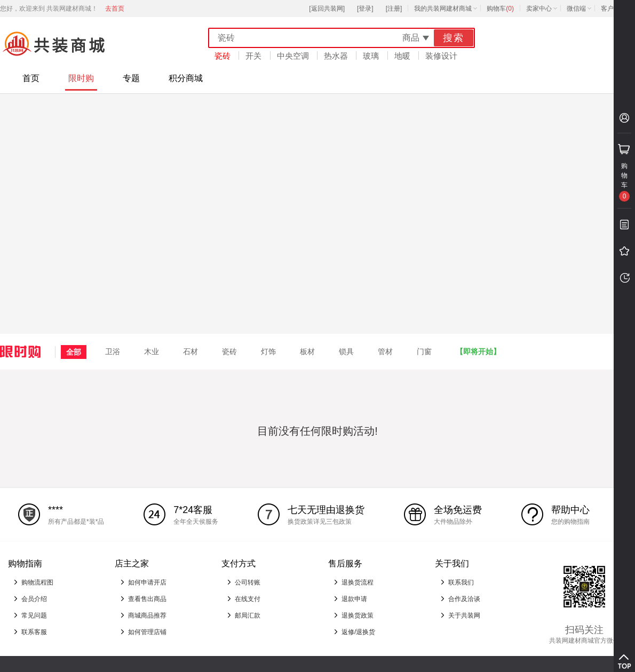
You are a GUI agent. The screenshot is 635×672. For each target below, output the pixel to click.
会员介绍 (34, 599)
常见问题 (34, 615)
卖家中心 (539, 9)
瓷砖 (223, 56)
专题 (131, 78)
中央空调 (293, 56)
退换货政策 (358, 615)
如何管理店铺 (147, 632)
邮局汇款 (248, 615)
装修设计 (441, 56)
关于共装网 (464, 615)
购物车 (500, 9)
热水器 (336, 56)
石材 (190, 351)
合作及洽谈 (464, 599)
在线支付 (248, 599)
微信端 (576, 9)
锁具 (346, 351)
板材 (307, 351)
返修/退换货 (358, 632)
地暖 (402, 56)
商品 (411, 38)
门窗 (424, 351)
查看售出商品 (147, 599)
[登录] (365, 9)
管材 (385, 351)
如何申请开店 (147, 582)
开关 (253, 56)
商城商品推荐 (147, 615)
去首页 (115, 9)
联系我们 (461, 582)
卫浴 (113, 351)
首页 (31, 78)
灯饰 (268, 351)
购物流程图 (37, 582)
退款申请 (354, 599)
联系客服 (34, 632)
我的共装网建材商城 (443, 9)
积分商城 (186, 78)
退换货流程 (358, 582)
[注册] (394, 9)
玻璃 (371, 56)
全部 (74, 352)
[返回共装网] (327, 9)
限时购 (81, 78)
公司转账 (248, 582)
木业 (152, 351)
